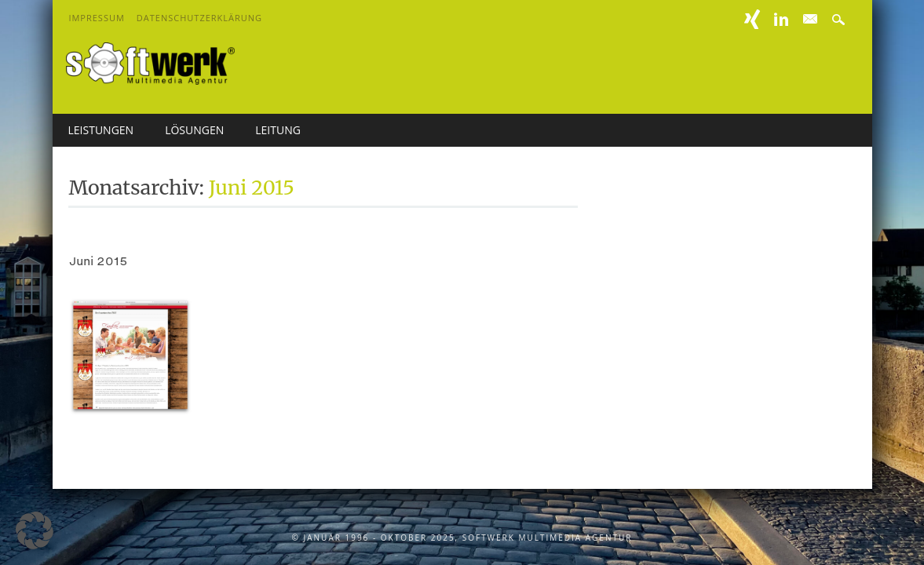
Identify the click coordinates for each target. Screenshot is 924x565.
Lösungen (194, 130)
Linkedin (781, 19)
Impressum (96, 18)
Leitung (278, 130)
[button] (35, 530)
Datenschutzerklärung (199, 18)
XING (752, 19)
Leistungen (101, 130)
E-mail (811, 20)
